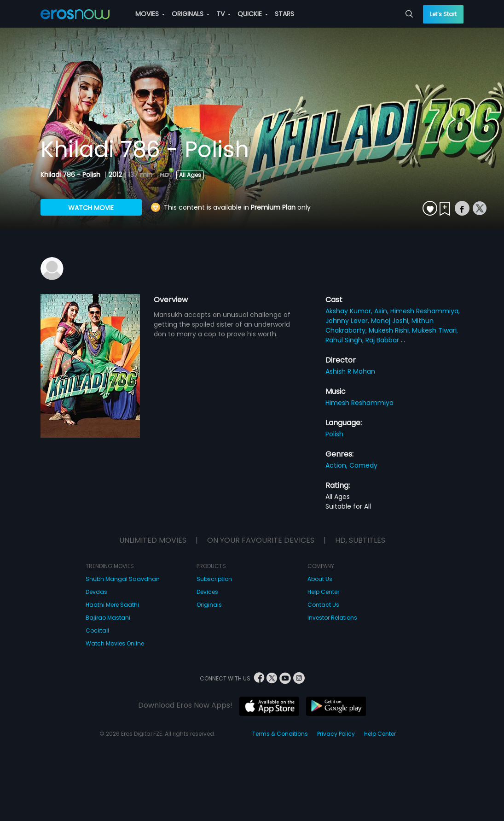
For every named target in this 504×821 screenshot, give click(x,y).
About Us (320, 579)
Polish (334, 434)
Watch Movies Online (115, 643)
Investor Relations (332, 618)
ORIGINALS (191, 14)
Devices (207, 592)
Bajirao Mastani (108, 618)
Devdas (96, 592)
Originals (209, 605)
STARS (284, 14)
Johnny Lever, (348, 321)
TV (223, 14)
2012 (115, 175)
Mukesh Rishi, (390, 330)
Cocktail (97, 630)
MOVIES (150, 14)
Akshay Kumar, (350, 311)
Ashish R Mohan (350, 371)
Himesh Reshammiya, (425, 311)
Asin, (382, 311)
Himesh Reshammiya (359, 403)
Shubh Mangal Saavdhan (123, 579)
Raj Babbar (383, 340)
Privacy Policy (336, 734)
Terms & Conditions (280, 734)
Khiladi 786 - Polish (71, 175)
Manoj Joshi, (391, 321)
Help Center (323, 592)
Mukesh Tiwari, (435, 330)
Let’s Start (443, 14)
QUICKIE (253, 14)
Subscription (214, 579)
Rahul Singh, (345, 340)
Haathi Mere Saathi (112, 605)
